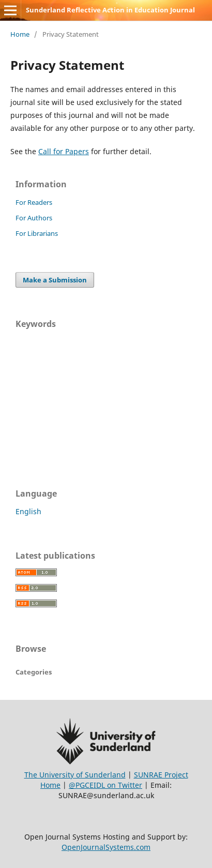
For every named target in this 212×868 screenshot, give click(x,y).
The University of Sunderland (75, 775)
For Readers (34, 202)
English (28, 511)
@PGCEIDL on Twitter (105, 785)
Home (20, 34)
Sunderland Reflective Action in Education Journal (110, 10)
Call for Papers (64, 151)
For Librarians (37, 233)
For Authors (34, 218)
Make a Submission (55, 280)
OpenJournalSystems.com (106, 847)
